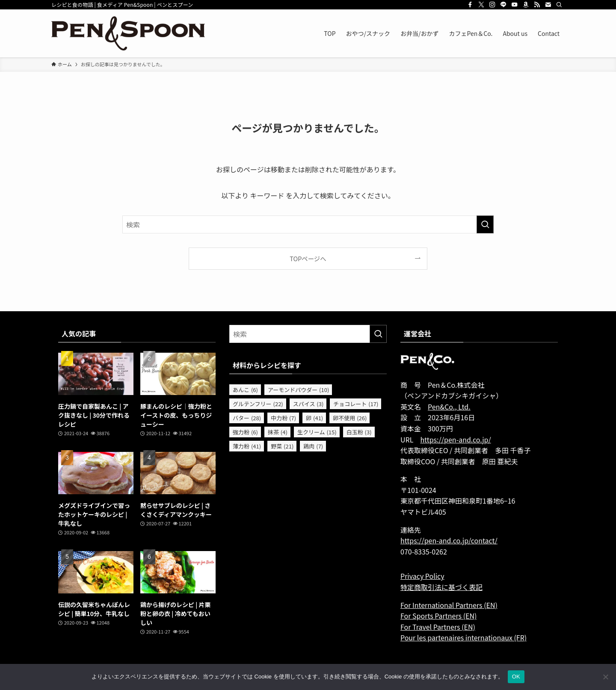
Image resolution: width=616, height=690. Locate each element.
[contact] (548, 5)
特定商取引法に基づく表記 (441, 587)
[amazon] (526, 5)
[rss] (537, 5)
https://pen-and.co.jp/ (455, 439)
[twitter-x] (481, 5)
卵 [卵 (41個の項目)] (314, 418)
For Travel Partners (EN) (438, 627)
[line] (503, 5)
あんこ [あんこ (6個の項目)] (245, 390)
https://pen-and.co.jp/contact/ (449, 540)
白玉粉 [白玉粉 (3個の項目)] (359, 432)
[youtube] (515, 5)
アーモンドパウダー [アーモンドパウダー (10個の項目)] (298, 390)
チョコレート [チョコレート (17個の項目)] (356, 404)
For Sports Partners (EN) (438, 616)
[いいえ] (605, 677)
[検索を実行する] (485, 224)
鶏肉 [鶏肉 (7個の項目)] (313, 446)
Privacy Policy (422, 576)
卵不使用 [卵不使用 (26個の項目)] (350, 418)
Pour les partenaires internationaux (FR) (463, 637)
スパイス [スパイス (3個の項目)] (308, 404)
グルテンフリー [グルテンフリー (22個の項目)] (258, 404)
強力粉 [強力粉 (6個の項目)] (245, 432)
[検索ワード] (308, 224)
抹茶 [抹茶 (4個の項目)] (278, 432)
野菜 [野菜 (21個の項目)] (282, 446)
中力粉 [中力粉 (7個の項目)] (283, 418)
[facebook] (470, 5)
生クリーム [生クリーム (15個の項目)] (317, 432)
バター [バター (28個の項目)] (247, 418)
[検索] (559, 5)
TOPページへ (308, 258)
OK (516, 677)
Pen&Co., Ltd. (449, 407)
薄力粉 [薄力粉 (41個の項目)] (247, 446)
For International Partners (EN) (449, 605)
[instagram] (492, 5)
